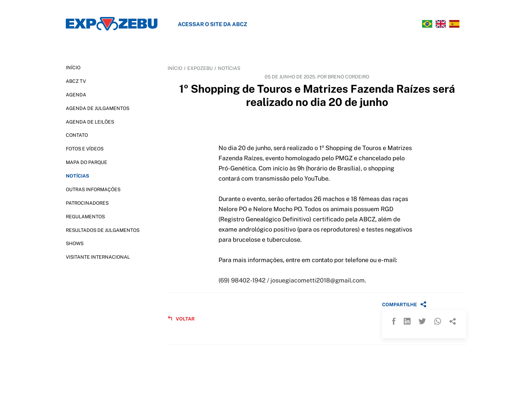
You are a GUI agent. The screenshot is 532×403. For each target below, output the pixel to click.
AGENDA (76, 95)
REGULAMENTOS (85, 217)
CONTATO (77, 135)
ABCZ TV (76, 81)
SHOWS (75, 243)
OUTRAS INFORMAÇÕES (93, 189)
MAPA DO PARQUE (87, 162)
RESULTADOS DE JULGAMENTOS (103, 230)
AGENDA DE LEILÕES (90, 122)
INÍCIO (73, 68)
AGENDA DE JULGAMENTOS (98, 108)
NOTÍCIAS (78, 176)
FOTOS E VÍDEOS (85, 149)
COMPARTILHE (404, 304)
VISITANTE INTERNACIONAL (98, 257)
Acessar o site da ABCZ (213, 24)
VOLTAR (181, 319)
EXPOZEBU (200, 68)
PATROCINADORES (87, 203)
